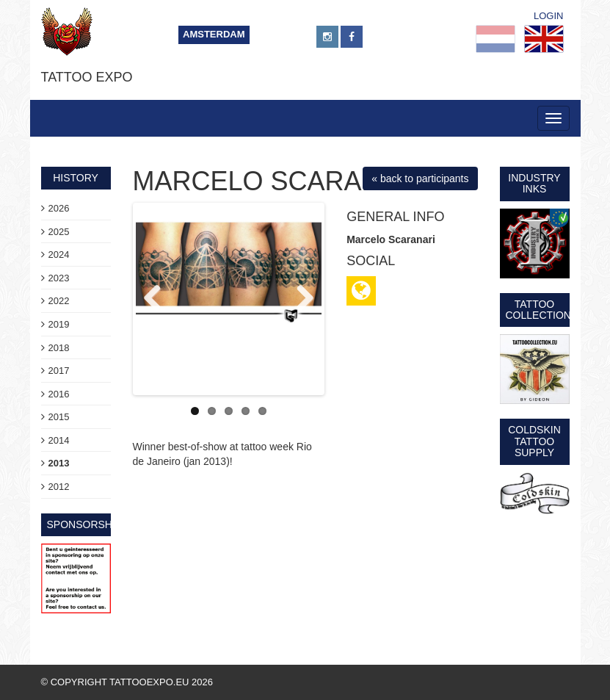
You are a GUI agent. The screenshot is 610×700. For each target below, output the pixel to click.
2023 (59, 278)
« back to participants (420, 178)
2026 (59, 208)
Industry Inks (534, 183)
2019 (59, 324)
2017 (59, 371)
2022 (59, 301)
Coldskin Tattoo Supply (534, 441)
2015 (59, 417)
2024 (59, 255)
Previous (158, 299)
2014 (59, 440)
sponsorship (85, 524)
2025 (59, 232)
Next (299, 299)
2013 (59, 463)
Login (548, 16)
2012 (59, 487)
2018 (59, 348)
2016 (59, 394)
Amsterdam (214, 34)
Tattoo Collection (538, 310)
